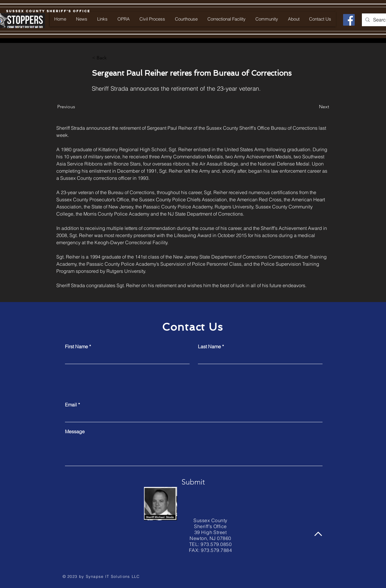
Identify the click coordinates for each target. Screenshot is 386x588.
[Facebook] (349, 20)
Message (75, 431)
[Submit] (193, 482)
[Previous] (77, 107)
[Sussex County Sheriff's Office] (48, 11)
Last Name (209, 346)
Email (71, 405)
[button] (112, 58)
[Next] (314, 107)
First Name (76, 346)
